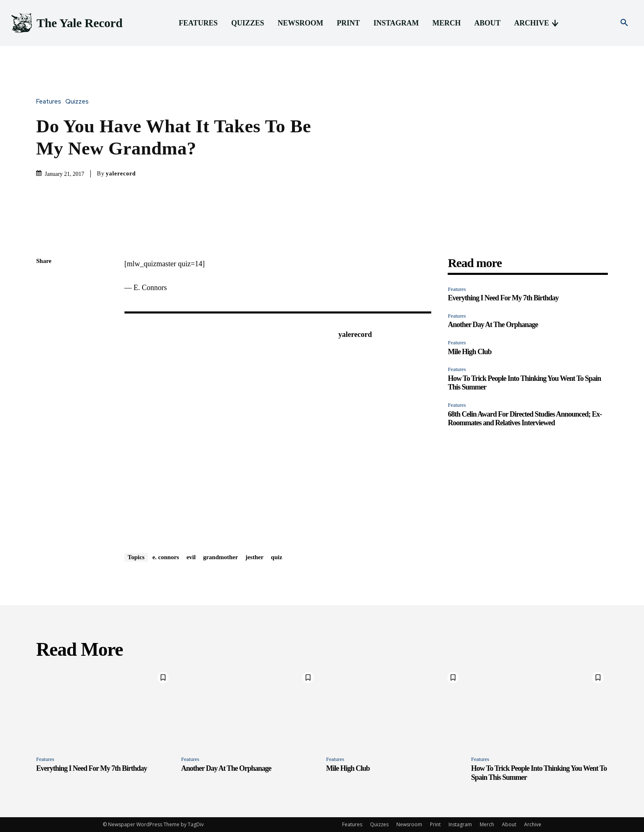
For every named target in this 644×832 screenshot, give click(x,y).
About (509, 824)
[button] (624, 23)
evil (191, 557)
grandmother (220, 557)
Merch (487, 824)
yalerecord (121, 174)
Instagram (460, 824)
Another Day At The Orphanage (493, 325)
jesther (254, 557)
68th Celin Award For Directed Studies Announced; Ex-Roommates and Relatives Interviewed (525, 419)
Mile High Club (469, 352)
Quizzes (79, 102)
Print (435, 824)
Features (51, 102)
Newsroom (409, 824)
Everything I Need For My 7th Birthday (503, 298)
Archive (533, 824)
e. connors (166, 557)
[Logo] (66, 23)
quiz (277, 557)
